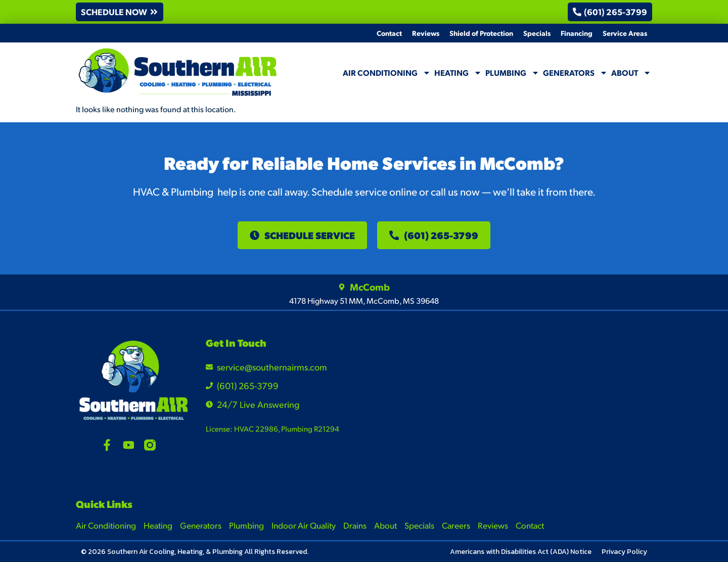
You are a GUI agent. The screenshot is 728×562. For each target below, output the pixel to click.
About (631, 73)
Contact (389, 33)
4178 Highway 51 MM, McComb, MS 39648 (364, 300)
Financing (577, 33)
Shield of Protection (481, 33)
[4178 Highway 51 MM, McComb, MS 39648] (580, 401)
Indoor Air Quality (304, 525)
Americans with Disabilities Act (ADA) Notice (521, 552)
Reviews (426, 33)
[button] (120, 12)
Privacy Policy (624, 552)
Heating (458, 73)
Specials (537, 33)
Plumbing (512, 73)
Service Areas (625, 33)
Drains (355, 525)
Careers (456, 525)
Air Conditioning (387, 73)
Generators (575, 73)
